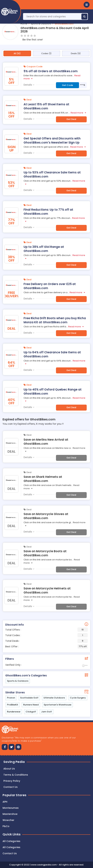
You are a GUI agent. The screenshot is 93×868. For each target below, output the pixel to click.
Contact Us (10, 853)
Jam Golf (46, 712)
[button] (87, 5)
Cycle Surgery (78, 698)
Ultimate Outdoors (54, 698)
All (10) (17, 53)
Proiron (11, 698)
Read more (77, 113)
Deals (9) (76, 53)
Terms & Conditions (16, 775)
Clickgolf (31, 712)
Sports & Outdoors (41, 24)
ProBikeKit (13, 705)
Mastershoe (10, 814)
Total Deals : (46, 641)
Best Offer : (46, 646)
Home (24, 24)
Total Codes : (46, 635)
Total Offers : (46, 630)
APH (5, 802)
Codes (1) (46, 53)
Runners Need (31, 705)
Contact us (10, 787)
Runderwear (14, 712)
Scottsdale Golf (29, 698)
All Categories (11, 841)
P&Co (6, 826)
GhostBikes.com (64, 24)
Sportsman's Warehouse (58, 705)
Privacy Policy (12, 781)
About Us (9, 769)
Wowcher (8, 820)
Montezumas (11, 808)
